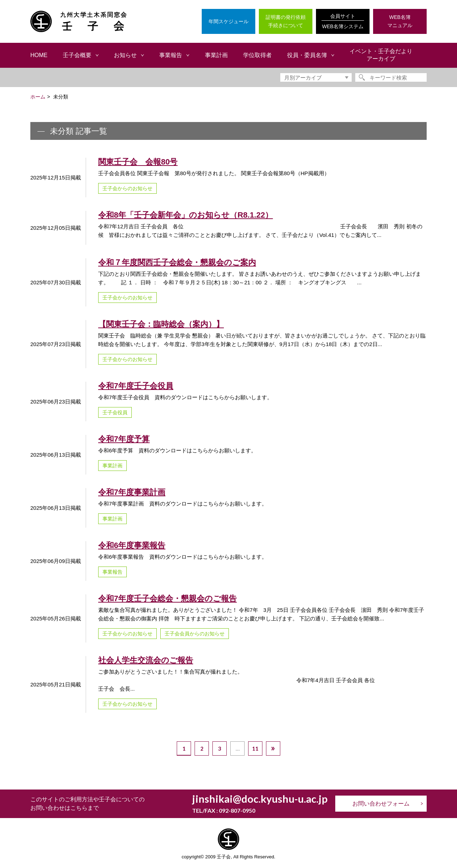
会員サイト (343, 22)
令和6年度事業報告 (132, 545)
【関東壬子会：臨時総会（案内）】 (161, 324)
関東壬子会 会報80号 (138, 162)
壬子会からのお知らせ (127, 188)
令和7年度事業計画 (132, 492)
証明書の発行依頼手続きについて (286, 21)
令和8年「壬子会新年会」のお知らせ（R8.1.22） (185, 215)
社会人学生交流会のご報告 (146, 660)
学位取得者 (257, 55)
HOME (39, 55)
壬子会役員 (115, 412)
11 (255, 748)
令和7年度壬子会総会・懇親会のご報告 (167, 598)
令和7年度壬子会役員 (136, 386)
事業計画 (216, 55)
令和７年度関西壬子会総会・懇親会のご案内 (177, 262)
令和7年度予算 (124, 439)
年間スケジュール (228, 21)
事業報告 (112, 572)
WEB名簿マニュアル (400, 21)
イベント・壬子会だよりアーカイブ (381, 55)
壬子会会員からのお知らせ (195, 634)
